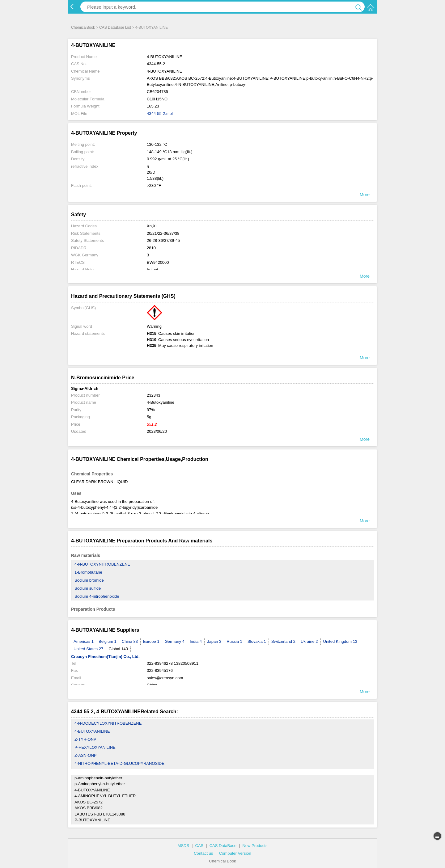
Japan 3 (214, 641)
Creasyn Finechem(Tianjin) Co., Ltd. (105, 657)
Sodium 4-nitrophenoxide (97, 596)
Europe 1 (151, 641)
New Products (255, 846)
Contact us (203, 853)
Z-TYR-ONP (85, 739)
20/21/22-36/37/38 (163, 233)
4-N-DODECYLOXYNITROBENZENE (108, 723)
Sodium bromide (89, 580)
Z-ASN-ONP (86, 755)
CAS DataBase (223, 846)
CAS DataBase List (115, 27)
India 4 (196, 641)
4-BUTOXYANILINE (92, 731)
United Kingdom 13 (340, 641)
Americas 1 (84, 641)
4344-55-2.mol (160, 114)
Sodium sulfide (88, 588)
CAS (199, 846)
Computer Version (235, 853)
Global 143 (118, 649)
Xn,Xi (152, 226)
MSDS (184, 846)
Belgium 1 (108, 641)
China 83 (130, 641)
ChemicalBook (83, 27)
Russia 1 (234, 641)
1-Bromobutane (88, 572)
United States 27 (88, 649)
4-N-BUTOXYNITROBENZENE (102, 564)
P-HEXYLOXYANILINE (95, 747)
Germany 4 (175, 641)
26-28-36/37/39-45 (163, 240)
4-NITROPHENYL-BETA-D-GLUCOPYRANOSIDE (119, 763)
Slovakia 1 (257, 641)
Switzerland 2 (283, 641)
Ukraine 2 (309, 641)
